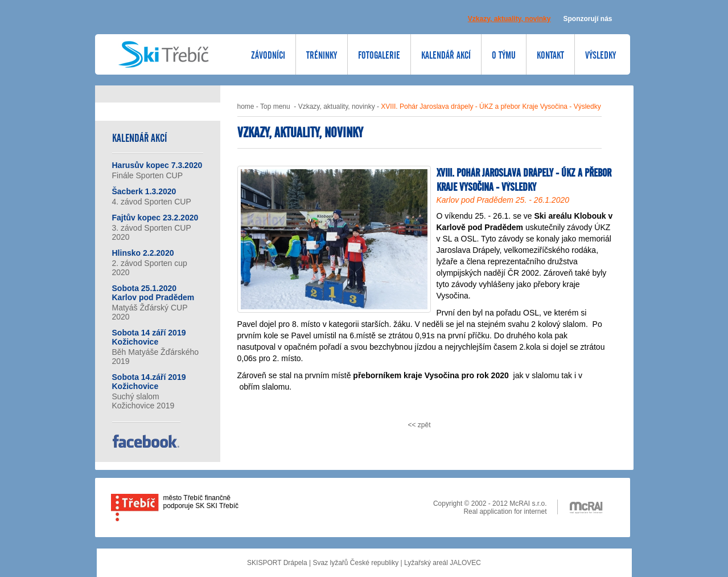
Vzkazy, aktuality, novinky (337, 107)
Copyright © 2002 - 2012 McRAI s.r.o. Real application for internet (490, 507)
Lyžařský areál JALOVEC (443, 563)
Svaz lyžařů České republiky (355, 563)
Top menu (275, 107)
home (246, 107)
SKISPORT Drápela (277, 563)
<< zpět (419, 425)
